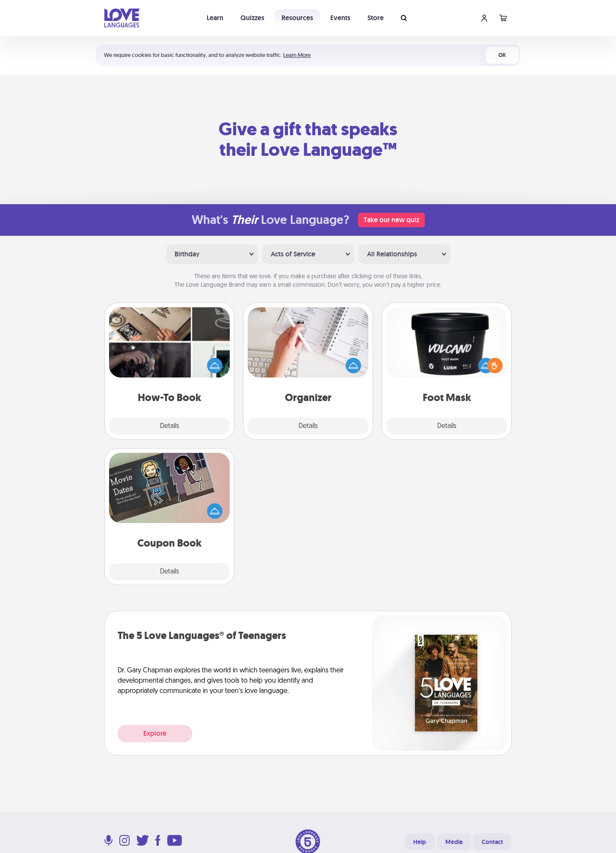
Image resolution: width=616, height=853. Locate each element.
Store (376, 18)
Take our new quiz (391, 220)
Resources (297, 18)
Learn (215, 18)
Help (420, 842)
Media (454, 842)
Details (170, 426)
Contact (492, 842)
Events (340, 18)
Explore (155, 733)
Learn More (297, 55)
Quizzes (252, 18)
